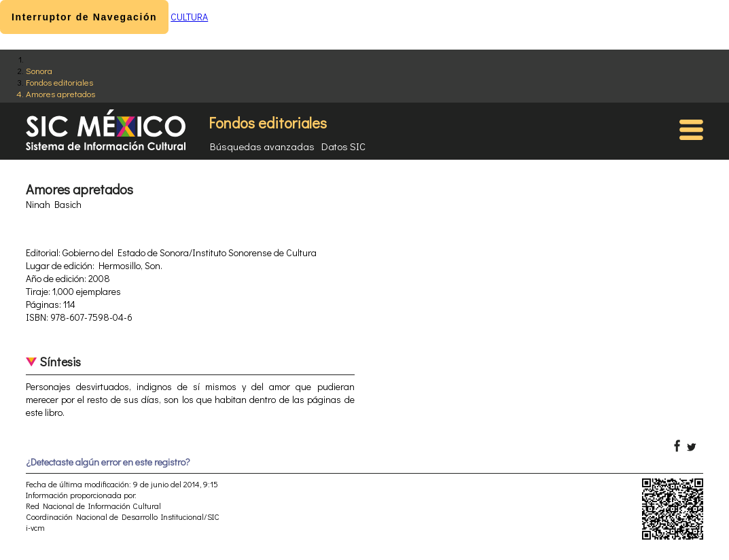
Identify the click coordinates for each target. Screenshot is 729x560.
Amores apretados (60, 93)
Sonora (39, 70)
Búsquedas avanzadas (262, 146)
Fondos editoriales (59, 82)
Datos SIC (343, 146)
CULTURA (189, 17)
